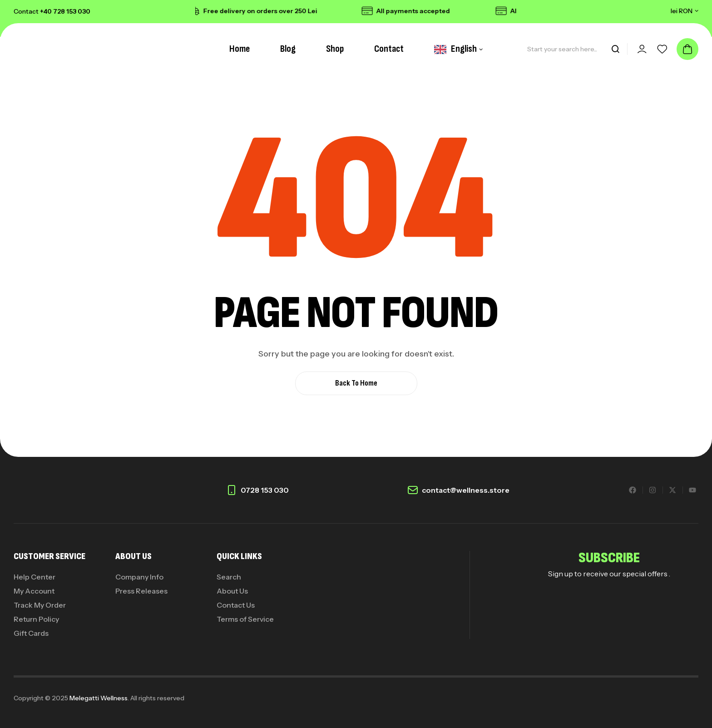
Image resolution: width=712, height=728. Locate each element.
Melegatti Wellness (99, 698)
